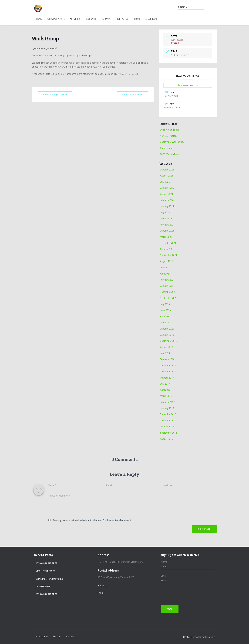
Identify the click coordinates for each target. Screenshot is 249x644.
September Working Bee (172, 142)
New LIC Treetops (169, 136)
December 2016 (168, 414)
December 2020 (168, 292)
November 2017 (168, 372)
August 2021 (167, 261)
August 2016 (167, 439)
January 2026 (167, 170)
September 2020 (169, 298)
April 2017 (165, 390)
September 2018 (169, 341)
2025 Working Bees (170, 154)
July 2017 (165, 384)
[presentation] (185, 594)
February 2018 (167, 359)
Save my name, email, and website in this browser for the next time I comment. (92, 520)
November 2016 (168, 421)
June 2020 (165, 310)
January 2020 (167, 329)
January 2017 (167, 408)
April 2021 (165, 274)
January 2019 (167, 335)
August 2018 (167, 347)
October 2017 (167, 378)
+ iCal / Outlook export (132, 95)
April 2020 (165, 317)
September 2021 (169, 255)
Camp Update (167, 148)
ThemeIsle (210, 637)
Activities (76, 19)
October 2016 (167, 427)
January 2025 (167, 188)
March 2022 (166, 237)
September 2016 (169, 433)
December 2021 (168, 243)
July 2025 (165, 182)
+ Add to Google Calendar (55, 95)
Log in (101, 593)
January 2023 (167, 231)
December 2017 (168, 366)
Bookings (91, 19)
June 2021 (165, 268)
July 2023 (165, 212)
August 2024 (167, 194)
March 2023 (166, 219)
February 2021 (167, 280)
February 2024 (167, 200)
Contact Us (122, 19)
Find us (136, 19)
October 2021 (167, 249)
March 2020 (166, 323)
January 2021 (167, 286)
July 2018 (165, 353)
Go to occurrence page (188, 85)
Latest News (151, 19)
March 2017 (166, 396)
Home (39, 19)
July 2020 (165, 304)
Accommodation (56, 19)
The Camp (106, 19)
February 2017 (167, 402)
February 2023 (167, 225)
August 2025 (167, 176)
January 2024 (167, 206)
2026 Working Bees (170, 130)
